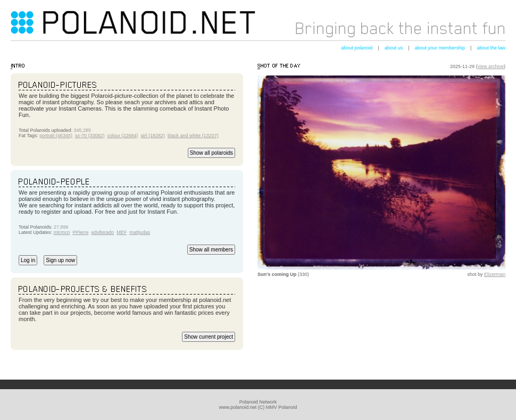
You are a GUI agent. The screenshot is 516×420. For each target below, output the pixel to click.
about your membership (440, 48)
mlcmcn (62, 232)
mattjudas (140, 232)
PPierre (81, 232)
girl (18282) (153, 136)
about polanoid (357, 48)
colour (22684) (122, 136)
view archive (490, 66)
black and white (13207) (193, 136)
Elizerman (495, 274)
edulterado (103, 232)
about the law (491, 48)
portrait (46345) (56, 136)
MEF (122, 232)
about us (394, 48)
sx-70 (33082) (90, 136)
